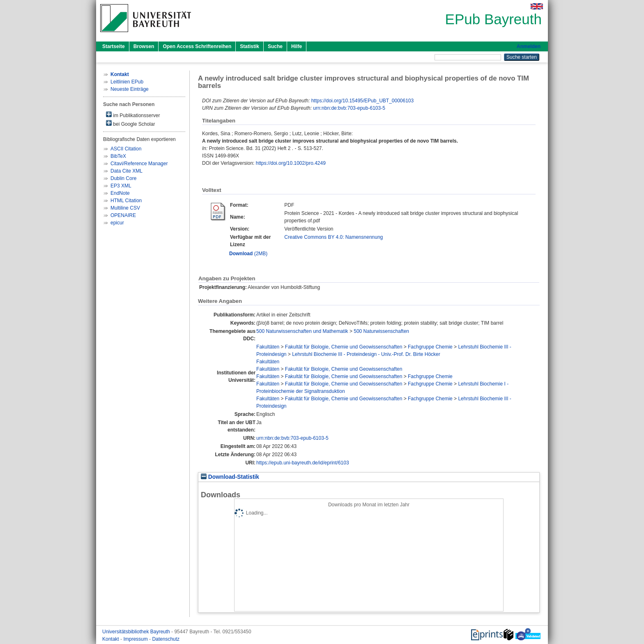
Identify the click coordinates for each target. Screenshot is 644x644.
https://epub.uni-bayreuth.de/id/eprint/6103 (303, 463)
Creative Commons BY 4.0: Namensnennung (333, 237)
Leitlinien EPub (127, 82)
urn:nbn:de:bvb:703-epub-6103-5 (349, 108)
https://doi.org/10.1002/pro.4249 (291, 163)
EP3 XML (121, 186)
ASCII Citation (126, 149)
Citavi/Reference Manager (139, 164)
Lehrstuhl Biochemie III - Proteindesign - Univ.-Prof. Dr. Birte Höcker (366, 354)
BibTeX (118, 156)
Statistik (250, 46)
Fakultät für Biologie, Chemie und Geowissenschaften (344, 347)
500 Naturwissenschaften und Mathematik (302, 331)
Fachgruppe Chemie (430, 347)
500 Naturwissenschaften (381, 331)
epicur (117, 223)
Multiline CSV (125, 208)
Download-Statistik (230, 477)
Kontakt (111, 639)
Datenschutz (166, 639)
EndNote (120, 193)
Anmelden (529, 46)
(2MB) (248, 254)
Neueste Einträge (130, 89)
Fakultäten (268, 347)
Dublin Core (123, 178)
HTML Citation (126, 201)
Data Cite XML (126, 171)
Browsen (144, 46)
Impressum (136, 639)
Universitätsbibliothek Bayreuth (137, 632)
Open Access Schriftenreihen (197, 46)
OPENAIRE (123, 215)
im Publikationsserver (133, 115)
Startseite (114, 46)
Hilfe (297, 46)
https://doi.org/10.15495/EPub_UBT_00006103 (363, 101)
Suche (275, 46)
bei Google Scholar (130, 123)
